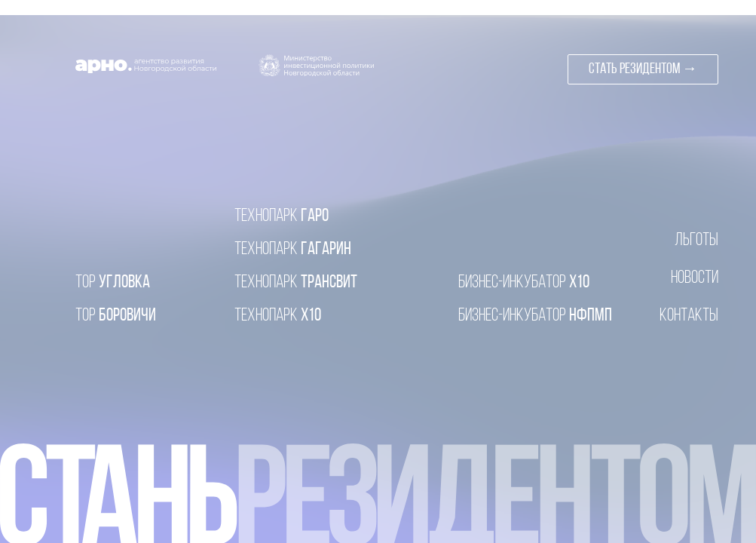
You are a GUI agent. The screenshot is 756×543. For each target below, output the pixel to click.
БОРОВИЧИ (116, 316)
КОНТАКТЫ (689, 316)
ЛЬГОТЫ (696, 241)
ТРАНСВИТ (296, 283)
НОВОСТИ (695, 278)
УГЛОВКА (113, 283)
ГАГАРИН (293, 250)
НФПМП (535, 316)
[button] (643, 69)
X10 (524, 283)
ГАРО (282, 216)
